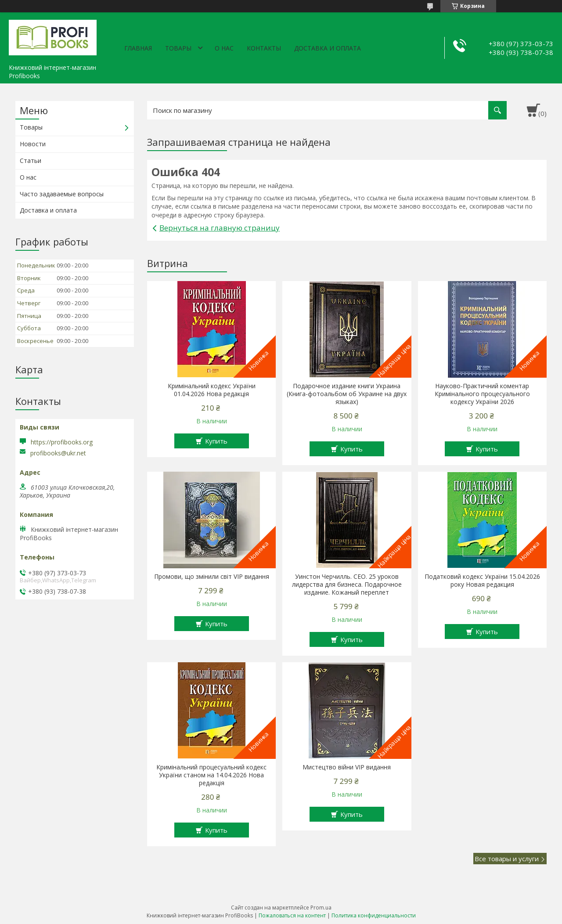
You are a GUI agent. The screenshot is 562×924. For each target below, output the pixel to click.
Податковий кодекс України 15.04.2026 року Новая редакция (482, 581)
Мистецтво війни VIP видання (347, 767)
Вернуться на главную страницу (220, 228)
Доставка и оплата (328, 48)
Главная (138, 48)
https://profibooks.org (62, 442)
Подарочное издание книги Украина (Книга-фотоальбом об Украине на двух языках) (347, 394)
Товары (178, 48)
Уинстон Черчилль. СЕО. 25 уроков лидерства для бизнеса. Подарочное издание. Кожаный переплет (347, 585)
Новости (33, 144)
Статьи (31, 161)
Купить (216, 441)
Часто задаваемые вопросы (62, 194)
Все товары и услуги (507, 859)
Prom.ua (321, 908)
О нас (224, 48)
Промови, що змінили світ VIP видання (212, 577)
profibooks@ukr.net (58, 453)
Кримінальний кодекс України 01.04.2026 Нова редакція (212, 390)
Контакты (264, 48)
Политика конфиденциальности (374, 915)
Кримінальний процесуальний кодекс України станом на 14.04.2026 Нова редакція (211, 775)
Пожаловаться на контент (292, 915)
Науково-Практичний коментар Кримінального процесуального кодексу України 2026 (482, 394)
